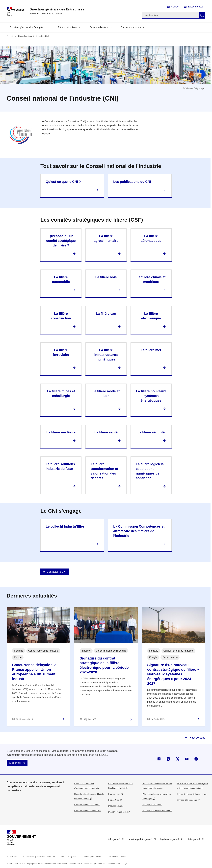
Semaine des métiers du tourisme (157, 811)
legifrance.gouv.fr (170, 839)
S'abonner (15, 763)
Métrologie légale (116, 806)
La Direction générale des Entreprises (26, 27)
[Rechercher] (170, 15)
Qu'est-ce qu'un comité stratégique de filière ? (61, 241)
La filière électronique (151, 316)
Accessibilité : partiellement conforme (39, 857)
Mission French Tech (117, 812)
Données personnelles (92, 857)
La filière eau (106, 314)
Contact (175, 7)
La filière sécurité (151, 432)
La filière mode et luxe (106, 393)
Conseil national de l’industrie (87, 805)
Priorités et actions (67, 27)
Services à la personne (187, 800)
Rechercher (202, 15)
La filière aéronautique (151, 238)
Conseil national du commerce (88, 811)
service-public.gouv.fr (141, 839)
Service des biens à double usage (191, 794)
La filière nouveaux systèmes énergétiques (151, 396)
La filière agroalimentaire (106, 238)
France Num (114, 800)
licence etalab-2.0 (116, 864)
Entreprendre (114, 794)
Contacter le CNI (56, 572)
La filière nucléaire (61, 432)
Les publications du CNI (132, 182)
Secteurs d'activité (99, 27)
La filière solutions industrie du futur (60, 466)
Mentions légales (69, 857)
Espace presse (196, 7)
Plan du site (12, 857)
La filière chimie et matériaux (151, 279)
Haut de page (197, 738)
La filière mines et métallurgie (61, 393)
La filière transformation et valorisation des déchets (104, 471)
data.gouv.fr (195, 839)
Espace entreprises (131, 27)
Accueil (10, 36)
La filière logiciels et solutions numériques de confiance (150, 471)
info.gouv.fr (115, 839)
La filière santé (106, 432)
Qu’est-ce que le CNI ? (63, 182)
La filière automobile (61, 279)
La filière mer (151, 350)
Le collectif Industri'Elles (65, 526)
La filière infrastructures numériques (106, 355)
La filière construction (61, 316)
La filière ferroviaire (61, 352)
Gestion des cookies (117, 857)
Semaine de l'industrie (152, 805)
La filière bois (106, 277)
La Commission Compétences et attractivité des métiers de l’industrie (139, 531)
